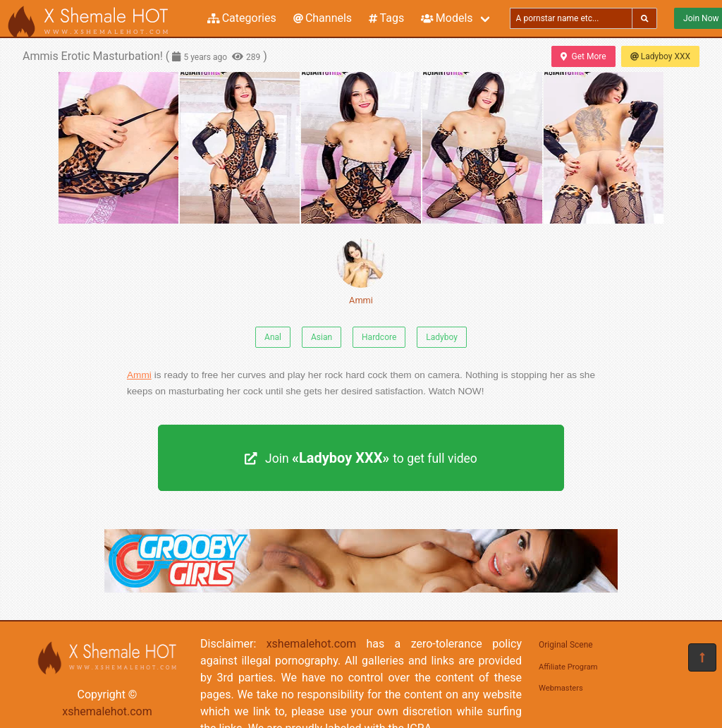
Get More (583, 56)
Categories (242, 18)
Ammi (361, 272)
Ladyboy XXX (660, 56)
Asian (322, 337)
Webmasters (561, 688)
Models (447, 18)
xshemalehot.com (107, 711)
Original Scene (566, 645)
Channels (323, 18)
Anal (273, 337)
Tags (386, 18)
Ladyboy (442, 337)
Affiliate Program (568, 667)
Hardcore (379, 337)
